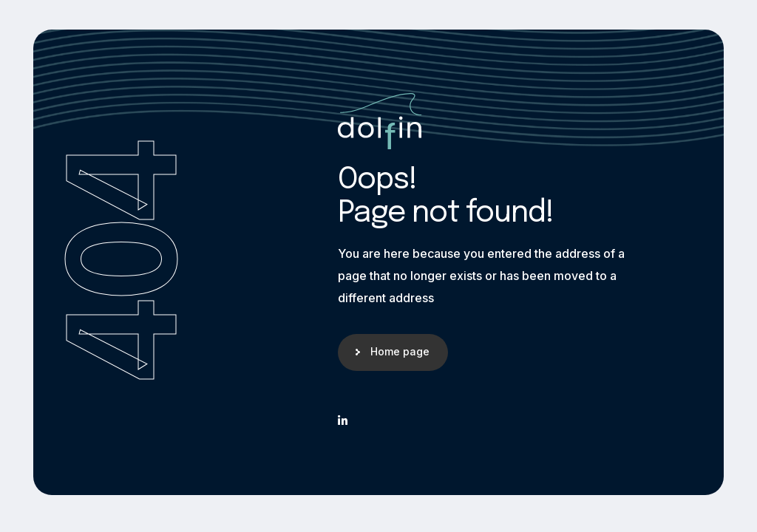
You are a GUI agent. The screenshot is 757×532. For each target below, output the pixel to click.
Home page (400, 351)
